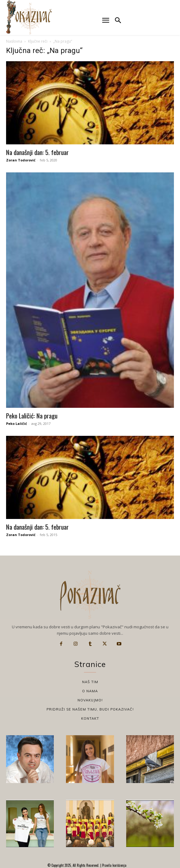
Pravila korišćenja (114, 865)
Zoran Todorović (21, 160)
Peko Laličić (17, 423)
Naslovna (14, 41)
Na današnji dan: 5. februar (37, 152)
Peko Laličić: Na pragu (32, 416)
